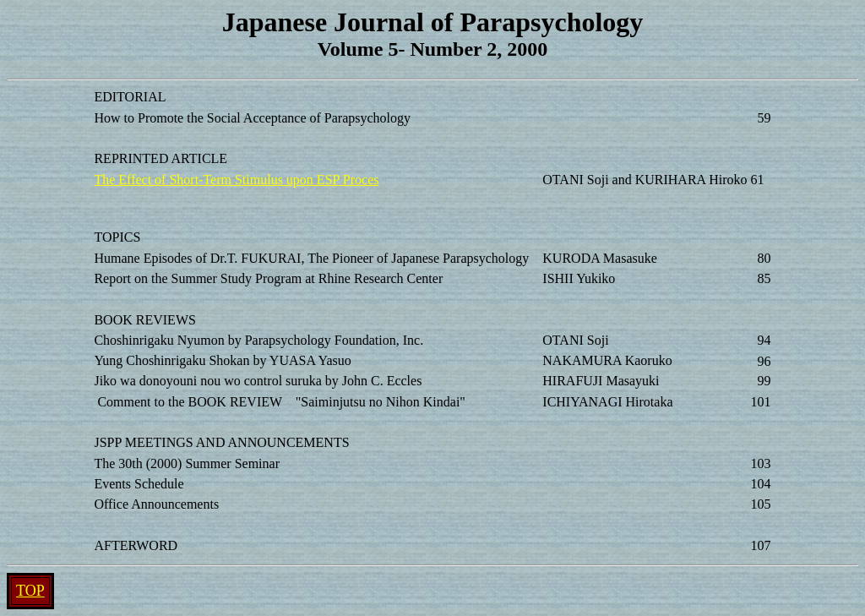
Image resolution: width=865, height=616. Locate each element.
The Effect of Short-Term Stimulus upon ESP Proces (236, 180)
